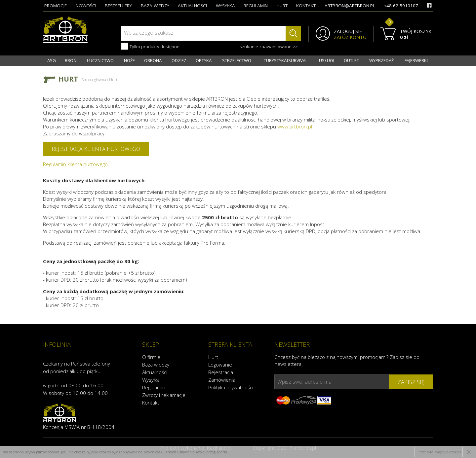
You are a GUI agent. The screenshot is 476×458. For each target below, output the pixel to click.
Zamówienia (222, 380)
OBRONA (153, 60)
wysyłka (225, 6)
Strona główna (94, 80)
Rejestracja (221, 372)
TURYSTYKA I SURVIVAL (286, 60)
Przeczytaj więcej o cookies (439, 452)
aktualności (192, 6)
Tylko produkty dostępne (150, 46)
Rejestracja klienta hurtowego (96, 149)
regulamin (256, 6)
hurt (282, 6)
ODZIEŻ (179, 60)
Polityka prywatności (231, 387)
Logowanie (220, 365)
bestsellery (118, 6)
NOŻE (129, 60)
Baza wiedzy (156, 365)
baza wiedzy (155, 6)
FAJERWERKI (416, 60)
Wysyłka (151, 380)
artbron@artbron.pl (350, 6)
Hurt (213, 357)
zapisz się (411, 382)
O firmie (151, 357)
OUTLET (351, 60)
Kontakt (151, 403)
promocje (56, 6)
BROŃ (71, 60)
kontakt (306, 6)
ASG (52, 60)
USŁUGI (327, 60)
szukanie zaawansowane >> (269, 47)
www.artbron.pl (295, 126)
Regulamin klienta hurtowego (75, 164)
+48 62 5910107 (401, 6)
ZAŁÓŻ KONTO (350, 37)
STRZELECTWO (237, 60)
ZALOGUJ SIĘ (348, 31)
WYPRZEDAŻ (381, 60)
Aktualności (155, 372)
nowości (86, 6)
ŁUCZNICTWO (100, 60)
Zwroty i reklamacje (164, 395)
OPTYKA (204, 60)
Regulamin (154, 387)
